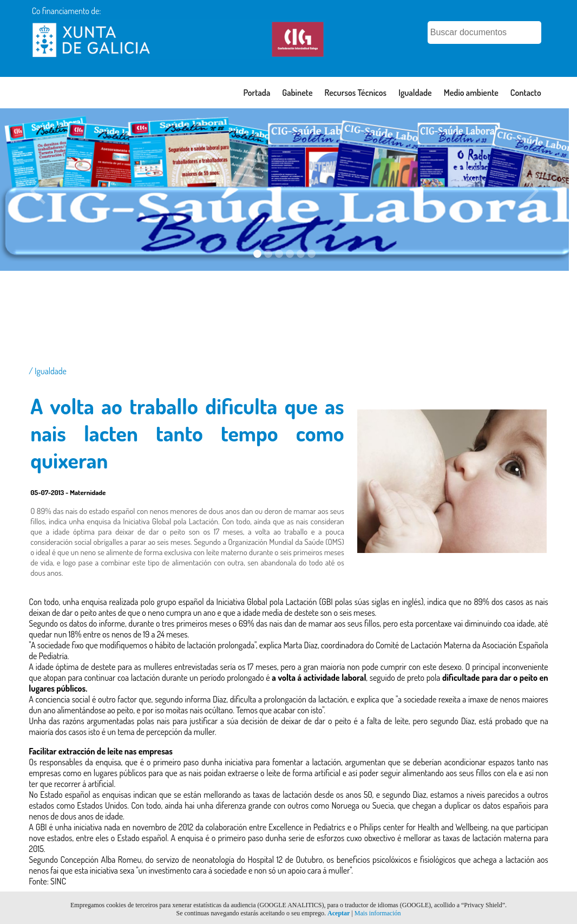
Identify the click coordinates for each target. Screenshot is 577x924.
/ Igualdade (48, 371)
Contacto (526, 93)
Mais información (378, 913)
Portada (257, 93)
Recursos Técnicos (356, 93)
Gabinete (297, 93)
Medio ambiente (471, 93)
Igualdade (415, 93)
